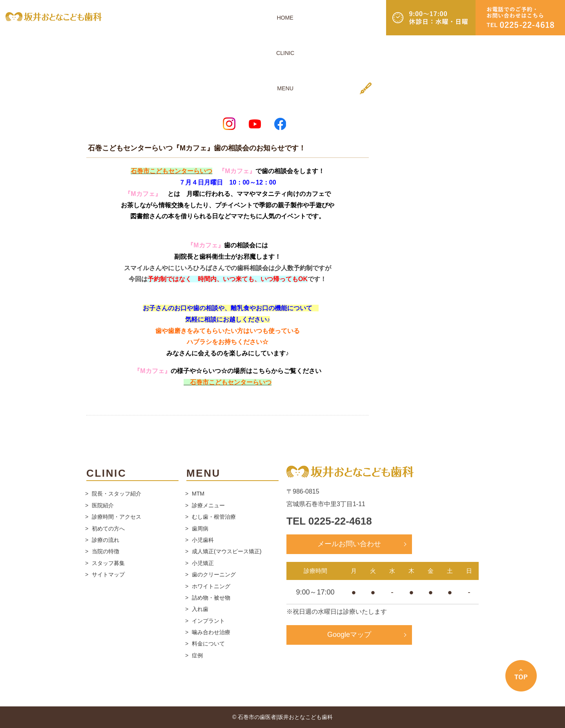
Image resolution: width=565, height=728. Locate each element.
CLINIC (251, 17)
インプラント (208, 621)
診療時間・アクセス (117, 517)
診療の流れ (106, 540)
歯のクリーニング (214, 574)
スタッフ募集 (108, 563)
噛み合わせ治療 (211, 632)
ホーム (94, 96)
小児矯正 (203, 563)
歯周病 (200, 529)
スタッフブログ (127, 96)
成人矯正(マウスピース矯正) (227, 551)
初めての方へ (108, 529)
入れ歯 (200, 609)
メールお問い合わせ (349, 544)
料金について (208, 644)
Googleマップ (349, 635)
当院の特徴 (106, 551)
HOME (228, 17)
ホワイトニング (211, 586)
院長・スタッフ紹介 (117, 494)
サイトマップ (108, 574)
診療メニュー (208, 505)
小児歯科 (203, 540)
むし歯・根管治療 (214, 517)
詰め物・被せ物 (211, 598)
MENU (274, 17)
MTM (198, 494)
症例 (197, 655)
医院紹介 (103, 505)
